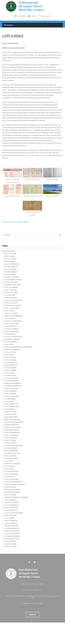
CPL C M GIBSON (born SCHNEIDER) (18, 347)
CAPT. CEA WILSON (12, 531)
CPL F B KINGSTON (12, 407)
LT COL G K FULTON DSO (14, 337)
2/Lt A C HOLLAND (12, 396)
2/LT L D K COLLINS (12, 308)
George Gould (44, 155)
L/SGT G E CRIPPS (11, 313)
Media (32, 16)
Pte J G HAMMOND (12, 381)
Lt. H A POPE (9, 469)
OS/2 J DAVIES (10, 319)
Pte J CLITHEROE (11, 298)
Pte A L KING (9, 401)
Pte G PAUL (9, 461)
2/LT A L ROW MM (11, 474)
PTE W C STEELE (11, 510)
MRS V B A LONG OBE (13, 420)
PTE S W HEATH (11, 391)
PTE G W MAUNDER (12, 433)
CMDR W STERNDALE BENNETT (17, 497)
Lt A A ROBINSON (11, 471)
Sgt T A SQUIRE (10, 495)
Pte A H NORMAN (11, 451)
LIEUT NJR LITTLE (11, 417)
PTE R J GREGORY (11, 365)
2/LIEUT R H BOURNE (13, 285)
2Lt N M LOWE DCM (12, 425)
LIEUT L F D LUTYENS (13, 427)
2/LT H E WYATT (11, 541)
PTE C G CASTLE (11, 290)
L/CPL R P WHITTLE (12, 528)
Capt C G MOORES (11, 435)
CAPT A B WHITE (11, 523)
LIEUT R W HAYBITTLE (13, 386)
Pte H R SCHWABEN (12, 492)
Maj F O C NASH (11, 440)
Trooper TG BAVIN (12, 277)
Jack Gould (30, 155)
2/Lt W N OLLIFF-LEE (12, 453)
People (5, 246)
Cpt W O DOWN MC (12, 329)
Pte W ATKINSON (11, 267)
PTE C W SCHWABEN (13, 490)
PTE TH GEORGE (11, 342)
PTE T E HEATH (10, 394)
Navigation (10, 25)
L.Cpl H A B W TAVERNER (14, 513)
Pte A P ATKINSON (12, 264)
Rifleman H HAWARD (13, 383)
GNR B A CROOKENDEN (13, 316)
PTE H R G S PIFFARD (12, 464)
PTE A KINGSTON (11, 404)
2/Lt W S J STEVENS (12, 502)
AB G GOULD (10, 355)
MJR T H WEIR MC (11, 521)
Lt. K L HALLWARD (11, 378)
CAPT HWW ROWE (12, 479)
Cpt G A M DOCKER (12, 324)
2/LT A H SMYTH (11, 500)
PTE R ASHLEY (10, 261)
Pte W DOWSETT (11, 326)
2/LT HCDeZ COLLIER (13, 305)
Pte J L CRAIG (10, 311)
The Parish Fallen (9, 251)
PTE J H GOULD (10, 357)
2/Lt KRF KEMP (10, 399)
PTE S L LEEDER (10, 414)
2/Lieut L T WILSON (12, 534)
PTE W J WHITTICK (12, 526)
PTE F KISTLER (10, 409)
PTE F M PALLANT (11, 458)
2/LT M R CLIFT (10, 295)
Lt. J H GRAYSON (11, 363)
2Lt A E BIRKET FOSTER (13, 280)
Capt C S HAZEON (11, 388)
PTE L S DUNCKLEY (12, 331)
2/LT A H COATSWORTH (14, 300)
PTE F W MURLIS (11, 438)
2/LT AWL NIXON (11, 448)
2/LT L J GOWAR (10, 360)
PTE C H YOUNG (11, 547)
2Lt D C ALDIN (10, 259)
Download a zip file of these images (16, 222)
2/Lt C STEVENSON (12, 505)
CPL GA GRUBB (10, 368)
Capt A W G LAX (11, 412)
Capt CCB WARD (11, 515)
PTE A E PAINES (11, 456)
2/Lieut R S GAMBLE (12, 339)
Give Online (44, 16)
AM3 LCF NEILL (10, 443)
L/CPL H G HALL (11, 375)
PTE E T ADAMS (11, 254)
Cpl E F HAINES (10, 370)
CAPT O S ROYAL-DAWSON (15, 484)
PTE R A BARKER (11, 274)
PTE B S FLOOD (10, 334)
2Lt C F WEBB (10, 518)
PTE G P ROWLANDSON (13, 482)
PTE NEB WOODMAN (13, 536)
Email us (32, 615)
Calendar (20, 16)
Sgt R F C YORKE (11, 544)
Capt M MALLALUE (12, 430)
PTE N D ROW (10, 477)
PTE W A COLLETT (11, 303)
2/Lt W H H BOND (11, 282)
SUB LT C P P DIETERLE (13, 321)
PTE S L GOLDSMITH (12, 350)
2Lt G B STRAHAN (11, 508)
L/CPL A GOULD (11, 352)
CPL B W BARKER (11, 272)
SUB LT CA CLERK (11, 293)
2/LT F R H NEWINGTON (14, 446)
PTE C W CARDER (11, 287)
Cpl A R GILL (9, 344)
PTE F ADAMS (10, 256)
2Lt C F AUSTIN (10, 269)
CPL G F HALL (10, 373)
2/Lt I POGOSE (10, 466)
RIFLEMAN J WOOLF (12, 539)
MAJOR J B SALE (10, 487)
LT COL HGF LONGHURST (14, 422)
